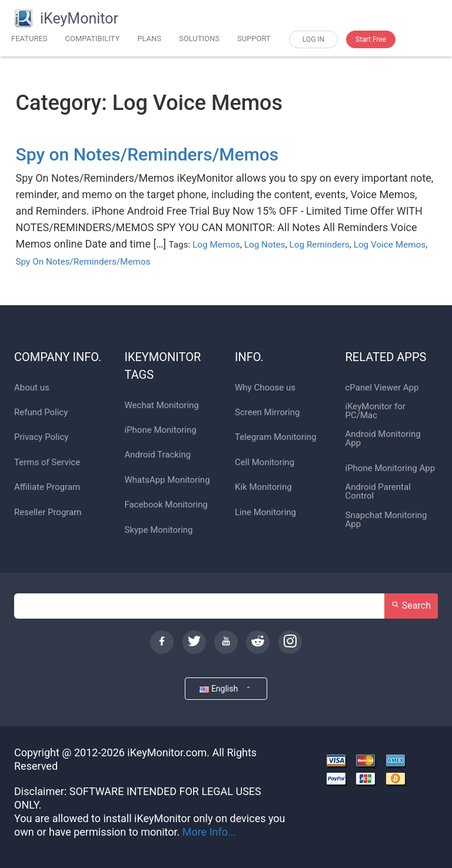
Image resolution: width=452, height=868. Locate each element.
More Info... (210, 832)
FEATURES (29, 39)
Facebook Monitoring (166, 505)
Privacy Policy (41, 437)
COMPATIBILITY (93, 39)
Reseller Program (48, 513)
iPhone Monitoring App (390, 468)
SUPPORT (254, 39)
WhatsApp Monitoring (167, 480)
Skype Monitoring (159, 530)
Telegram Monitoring (275, 437)
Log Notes (265, 245)
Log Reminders (320, 245)
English (226, 688)
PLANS (149, 39)
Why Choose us (265, 388)
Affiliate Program (47, 487)
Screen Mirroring (267, 413)
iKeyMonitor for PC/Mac (375, 411)
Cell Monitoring (265, 463)
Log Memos (216, 245)
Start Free (371, 39)
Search (411, 605)
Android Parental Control (378, 492)
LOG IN (313, 39)
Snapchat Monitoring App (386, 520)
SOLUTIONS (199, 39)
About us (32, 388)
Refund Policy (41, 413)
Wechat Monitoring (162, 405)
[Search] (200, 606)
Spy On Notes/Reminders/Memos (83, 262)
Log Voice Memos (390, 245)
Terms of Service (47, 463)
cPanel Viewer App (382, 388)
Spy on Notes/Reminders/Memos (147, 154)
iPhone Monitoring (161, 430)
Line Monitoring (265, 513)
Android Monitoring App (383, 439)
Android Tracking (158, 455)
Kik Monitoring (263, 487)
